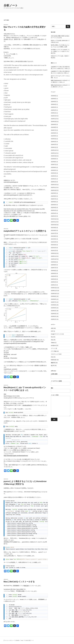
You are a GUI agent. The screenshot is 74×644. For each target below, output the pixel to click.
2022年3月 (54, 210)
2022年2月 (54, 213)
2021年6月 (54, 236)
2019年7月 (54, 302)
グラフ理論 (54, 351)
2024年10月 (54, 122)
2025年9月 (54, 96)
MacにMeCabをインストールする (19, 582)
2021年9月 (54, 228)
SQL (52, 340)
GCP (52, 331)
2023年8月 (54, 162)
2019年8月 (54, 299)
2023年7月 (54, 165)
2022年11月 (54, 187)
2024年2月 (54, 144)
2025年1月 (54, 113)
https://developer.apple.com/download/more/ (16, 456)
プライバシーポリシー (9, 640)
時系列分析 (54, 360)
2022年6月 (54, 202)
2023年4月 (54, 173)
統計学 (53, 366)
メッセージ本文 (61, 405)
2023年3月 (54, 176)
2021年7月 (54, 233)
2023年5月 (54, 170)
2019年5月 (54, 308)
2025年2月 (54, 110)
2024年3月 (54, 142)
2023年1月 (54, 182)
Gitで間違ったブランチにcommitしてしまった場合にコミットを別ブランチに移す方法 (60, 51)
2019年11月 (54, 291)
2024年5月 (54, 136)
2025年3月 (54, 107)
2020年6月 (54, 271)
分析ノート (11, 5)
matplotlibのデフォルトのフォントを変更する (25, 231)
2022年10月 (54, 190)
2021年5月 (54, 239)
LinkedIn (17, 640)
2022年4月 (54, 208)
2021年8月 (54, 230)
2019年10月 (54, 293)
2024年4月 (54, 139)
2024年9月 (54, 124)
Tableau (53, 343)
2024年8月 (54, 127)
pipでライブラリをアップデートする (60, 76)
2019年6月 (54, 305)
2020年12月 (54, 253)
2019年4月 (54, 311)
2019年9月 (54, 296)
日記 (52, 357)
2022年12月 (54, 185)
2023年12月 (54, 150)
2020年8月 (54, 265)
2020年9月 (54, 262)
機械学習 (53, 363)
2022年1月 (54, 216)
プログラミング (55, 354)
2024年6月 (54, 133)
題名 (61, 390)
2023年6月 (54, 167)
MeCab (26, 586)
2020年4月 (54, 276)
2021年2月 (54, 248)
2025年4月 (54, 104)
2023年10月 (54, 156)
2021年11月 (54, 222)
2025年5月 (54, 102)
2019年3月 (54, 314)
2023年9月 (54, 159)
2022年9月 (54, 193)
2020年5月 (54, 273)
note (22, 640)
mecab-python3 (27, 405)
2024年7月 (54, 130)
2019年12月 (54, 288)
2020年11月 (54, 256)
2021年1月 (54, 251)
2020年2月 (54, 282)
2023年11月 (54, 153)
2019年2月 (54, 316)
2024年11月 (54, 119)
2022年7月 (54, 199)
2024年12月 (54, 116)
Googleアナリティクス (56, 334)
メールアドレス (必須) (61, 383)
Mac (52, 337)
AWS (52, 328)
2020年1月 (54, 285)
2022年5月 (54, 205)
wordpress (53, 345)
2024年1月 (54, 147)
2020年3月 (54, 279)
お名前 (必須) (61, 376)
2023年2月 (54, 179)
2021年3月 (54, 245)
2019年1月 (54, 319)
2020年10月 (54, 259)
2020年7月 (54, 268)
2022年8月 (54, 196)
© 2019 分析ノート (29, 640)
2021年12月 (54, 219)
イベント (53, 348)
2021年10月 (54, 225)
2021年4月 (54, 242)
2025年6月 (54, 99)
